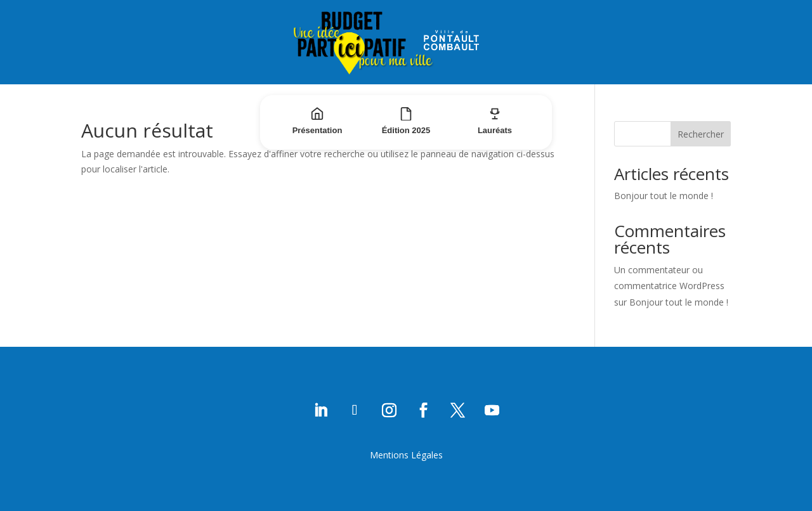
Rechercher (701, 134)
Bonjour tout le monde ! (664, 196)
